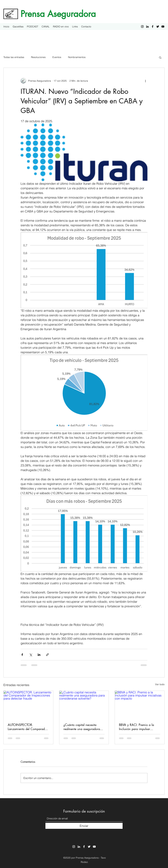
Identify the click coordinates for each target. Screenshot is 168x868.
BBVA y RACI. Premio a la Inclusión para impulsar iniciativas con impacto (136, 727)
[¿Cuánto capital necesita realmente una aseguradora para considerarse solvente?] (84, 705)
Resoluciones (38, 57)
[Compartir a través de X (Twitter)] (31, 655)
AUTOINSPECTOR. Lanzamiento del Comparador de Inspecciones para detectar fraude (28, 727)
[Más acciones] (145, 81)
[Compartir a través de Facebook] (22, 655)
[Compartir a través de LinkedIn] (39, 655)
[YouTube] (163, 27)
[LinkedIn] (147, 27)
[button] (160, 57)
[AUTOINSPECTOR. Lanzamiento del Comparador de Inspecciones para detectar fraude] (28, 705)
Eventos (57, 57)
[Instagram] (142, 27)
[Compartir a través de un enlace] (47, 655)
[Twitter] (158, 27)
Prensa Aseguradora (58, 14)
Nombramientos (77, 57)
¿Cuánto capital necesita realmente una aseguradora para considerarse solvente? (82, 727)
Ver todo (160, 684)
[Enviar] (84, 826)
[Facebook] (153, 27)
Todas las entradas (14, 57)
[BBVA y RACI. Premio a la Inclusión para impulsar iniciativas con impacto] (140, 705)
